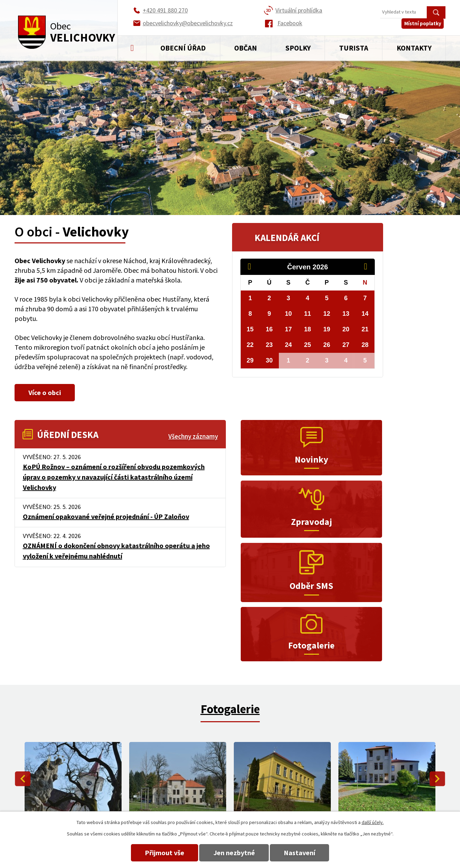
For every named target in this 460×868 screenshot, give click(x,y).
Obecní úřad (183, 48)
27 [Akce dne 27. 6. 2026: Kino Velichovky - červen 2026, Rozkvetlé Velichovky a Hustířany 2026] (346, 345)
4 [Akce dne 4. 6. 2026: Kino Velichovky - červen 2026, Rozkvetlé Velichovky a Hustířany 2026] (308, 298)
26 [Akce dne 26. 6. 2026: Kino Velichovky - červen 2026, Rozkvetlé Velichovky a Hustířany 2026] (327, 345)
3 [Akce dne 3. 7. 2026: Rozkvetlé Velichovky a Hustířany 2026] (327, 360)
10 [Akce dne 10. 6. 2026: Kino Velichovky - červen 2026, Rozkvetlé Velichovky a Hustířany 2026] (289, 314)
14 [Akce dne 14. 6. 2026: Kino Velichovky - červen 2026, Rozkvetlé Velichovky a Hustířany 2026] (365, 314)
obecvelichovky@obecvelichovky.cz (400, 777)
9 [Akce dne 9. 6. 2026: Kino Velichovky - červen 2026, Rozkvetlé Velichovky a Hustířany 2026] (269, 314)
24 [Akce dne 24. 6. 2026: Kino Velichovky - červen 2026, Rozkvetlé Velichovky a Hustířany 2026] (289, 345)
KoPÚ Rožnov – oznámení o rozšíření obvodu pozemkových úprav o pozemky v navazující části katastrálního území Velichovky (114, 477)
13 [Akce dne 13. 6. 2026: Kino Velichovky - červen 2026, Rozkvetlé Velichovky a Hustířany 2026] (346, 314)
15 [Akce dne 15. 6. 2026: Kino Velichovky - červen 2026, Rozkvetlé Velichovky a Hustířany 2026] (250, 329)
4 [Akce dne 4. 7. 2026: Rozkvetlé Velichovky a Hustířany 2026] (346, 360)
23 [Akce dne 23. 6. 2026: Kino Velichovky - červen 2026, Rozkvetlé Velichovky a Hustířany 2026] (269, 345)
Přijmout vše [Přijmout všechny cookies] (158, 853)
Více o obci (48, 392)
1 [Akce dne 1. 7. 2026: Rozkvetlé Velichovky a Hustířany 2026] (289, 360)
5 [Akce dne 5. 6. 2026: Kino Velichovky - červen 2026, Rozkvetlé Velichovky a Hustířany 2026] (327, 298)
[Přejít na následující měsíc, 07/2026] (369, 267)
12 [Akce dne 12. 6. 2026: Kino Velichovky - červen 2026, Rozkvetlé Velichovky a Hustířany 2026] (327, 314)
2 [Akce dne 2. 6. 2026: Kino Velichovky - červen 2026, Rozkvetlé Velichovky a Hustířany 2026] (269, 298)
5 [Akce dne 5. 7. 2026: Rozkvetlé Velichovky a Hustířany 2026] (365, 360)
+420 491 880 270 (301, 777)
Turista (354, 48)
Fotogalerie (230, 610)
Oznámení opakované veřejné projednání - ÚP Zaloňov (106, 516)
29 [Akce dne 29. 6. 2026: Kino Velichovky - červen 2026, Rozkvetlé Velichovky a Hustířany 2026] (250, 360)
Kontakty (414, 48)
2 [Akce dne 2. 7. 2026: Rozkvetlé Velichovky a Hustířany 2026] (308, 360)
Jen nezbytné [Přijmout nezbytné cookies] (234, 853)
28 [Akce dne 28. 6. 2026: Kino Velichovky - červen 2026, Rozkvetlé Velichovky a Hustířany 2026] (365, 345)
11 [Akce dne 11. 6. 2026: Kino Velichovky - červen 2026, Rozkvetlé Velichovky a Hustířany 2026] (308, 314)
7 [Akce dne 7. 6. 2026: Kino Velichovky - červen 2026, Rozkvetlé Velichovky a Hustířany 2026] (365, 298)
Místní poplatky (424, 28)
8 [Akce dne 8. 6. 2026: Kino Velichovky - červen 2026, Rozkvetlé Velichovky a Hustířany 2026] (250, 314)
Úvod (132, 48)
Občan (246, 48)
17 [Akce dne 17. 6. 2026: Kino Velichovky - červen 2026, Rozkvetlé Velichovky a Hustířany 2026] (289, 329)
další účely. (373, 822)
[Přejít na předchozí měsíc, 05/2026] (253, 267)
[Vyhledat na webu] (413, 12)
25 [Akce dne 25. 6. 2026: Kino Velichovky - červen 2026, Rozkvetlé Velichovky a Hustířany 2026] (308, 345)
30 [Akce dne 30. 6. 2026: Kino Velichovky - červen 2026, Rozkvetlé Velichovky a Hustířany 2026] (269, 360)
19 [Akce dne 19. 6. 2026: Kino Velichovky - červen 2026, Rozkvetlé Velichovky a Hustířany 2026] (327, 329)
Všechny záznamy (193, 436)
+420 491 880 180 (301, 787)
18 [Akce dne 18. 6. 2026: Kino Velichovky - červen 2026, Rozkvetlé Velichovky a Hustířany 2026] (308, 329)
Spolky (298, 48)
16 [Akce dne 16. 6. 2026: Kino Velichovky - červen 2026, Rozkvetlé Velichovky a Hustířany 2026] (269, 329)
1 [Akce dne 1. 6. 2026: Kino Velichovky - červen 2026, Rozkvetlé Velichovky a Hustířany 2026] (250, 298)
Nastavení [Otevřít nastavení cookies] (306, 853)
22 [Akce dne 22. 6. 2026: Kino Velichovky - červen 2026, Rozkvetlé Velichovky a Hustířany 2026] (250, 345)
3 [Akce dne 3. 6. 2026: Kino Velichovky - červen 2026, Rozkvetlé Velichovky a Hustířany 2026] (289, 298)
